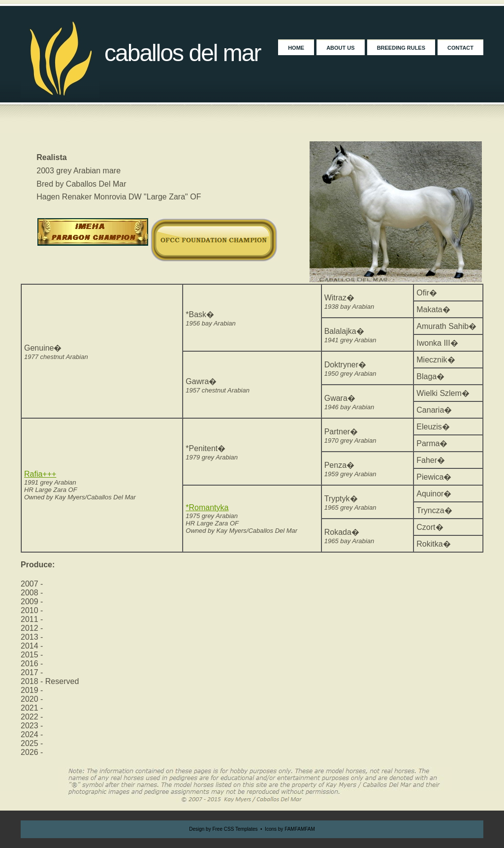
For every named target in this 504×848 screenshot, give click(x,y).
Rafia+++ (40, 474)
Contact (460, 48)
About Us (340, 48)
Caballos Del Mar (183, 53)
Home (296, 48)
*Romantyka (207, 507)
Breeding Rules (401, 48)
